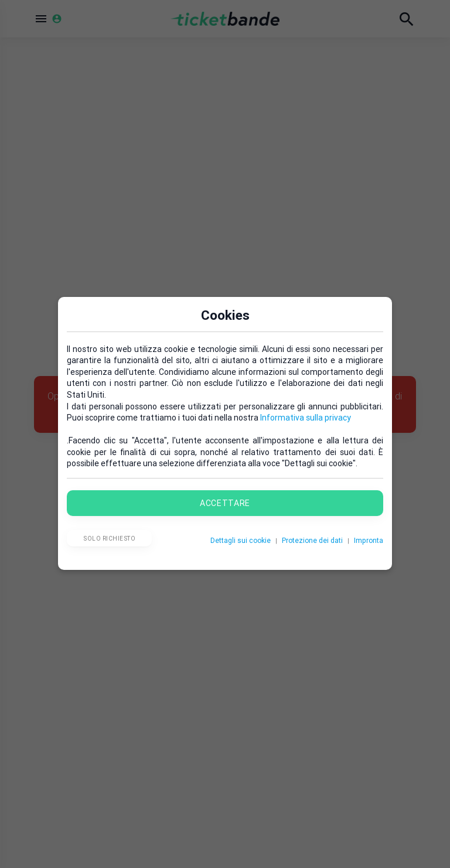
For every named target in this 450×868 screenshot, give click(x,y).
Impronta (369, 540)
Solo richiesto (109, 539)
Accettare (225, 503)
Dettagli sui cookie (241, 540)
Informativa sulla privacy (306, 418)
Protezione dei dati (312, 540)
